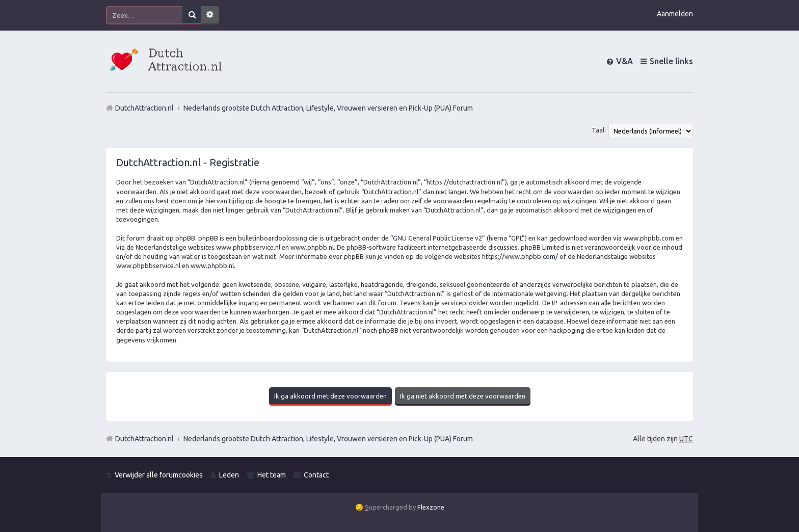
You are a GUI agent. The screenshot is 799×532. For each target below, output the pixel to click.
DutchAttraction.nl (144, 439)
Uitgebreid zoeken (210, 15)
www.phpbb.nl (312, 247)
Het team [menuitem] (272, 475)
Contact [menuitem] (316, 475)
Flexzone (431, 507)
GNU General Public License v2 (437, 238)
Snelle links (671, 61)
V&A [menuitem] (624, 61)
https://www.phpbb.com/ (520, 256)
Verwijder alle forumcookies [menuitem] (159, 475)
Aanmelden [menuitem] (675, 14)
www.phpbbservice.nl (248, 247)
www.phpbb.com (649, 238)
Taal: (599, 130)
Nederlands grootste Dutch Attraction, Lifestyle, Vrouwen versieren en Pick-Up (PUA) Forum (328, 439)
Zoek (192, 15)
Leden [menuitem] (229, 475)
